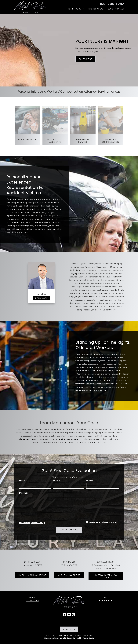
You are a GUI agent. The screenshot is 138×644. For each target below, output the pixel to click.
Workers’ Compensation (110, 141)
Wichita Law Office (69, 575)
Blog (110, 9)
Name (22, 481)
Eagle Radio (89, 638)
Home (70, 9)
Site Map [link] (60, 638)
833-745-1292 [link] (112, 4)
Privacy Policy (38, 523)
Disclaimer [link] (49, 638)
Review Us (69, 629)
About (79, 9)
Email (56, 481)
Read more (41, 298)
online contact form (69, 439)
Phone (90, 481)
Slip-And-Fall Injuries (83, 141)
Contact (120, 9)
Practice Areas (95, 9)
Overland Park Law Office (106, 576)
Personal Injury (28, 139)
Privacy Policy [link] (72, 638)
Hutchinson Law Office (32, 575)
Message (24, 493)
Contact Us (85, 59)
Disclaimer (24, 523)
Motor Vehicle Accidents (55, 141)
